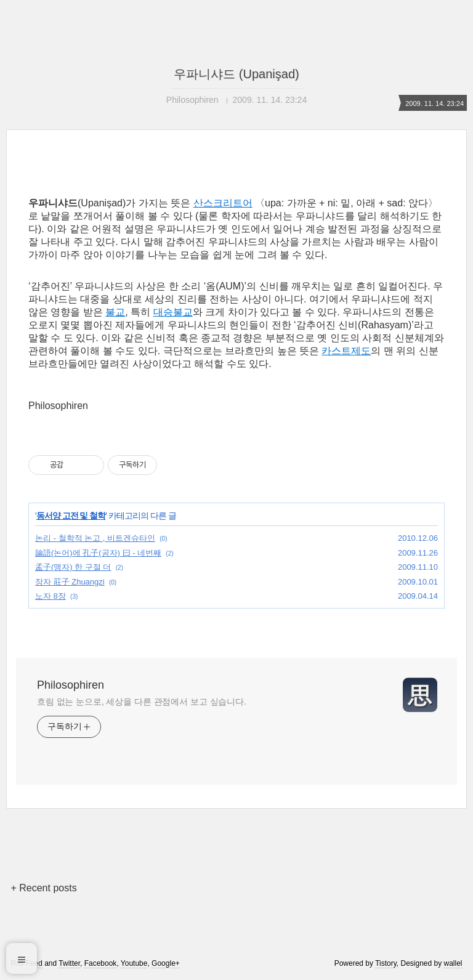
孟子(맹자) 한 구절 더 (73, 567)
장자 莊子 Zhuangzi (70, 582)
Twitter (69, 963)
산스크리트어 (223, 203)
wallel (453, 963)
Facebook (101, 963)
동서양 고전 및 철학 (71, 516)
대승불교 (173, 312)
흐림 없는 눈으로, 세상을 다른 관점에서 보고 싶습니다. (142, 702)
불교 (115, 312)
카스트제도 (346, 351)
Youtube (134, 963)
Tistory (386, 963)
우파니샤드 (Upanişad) (236, 74)
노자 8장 (51, 596)
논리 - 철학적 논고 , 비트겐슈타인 (95, 538)
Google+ (166, 963)
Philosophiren (71, 685)
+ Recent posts (43, 888)
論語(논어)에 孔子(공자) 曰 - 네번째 (98, 553)
